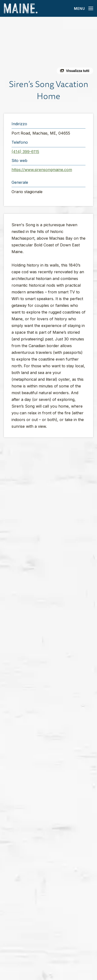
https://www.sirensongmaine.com (42, 170)
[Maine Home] (21, 9)
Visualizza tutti (78, 71)
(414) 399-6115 (25, 152)
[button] (48, 47)
